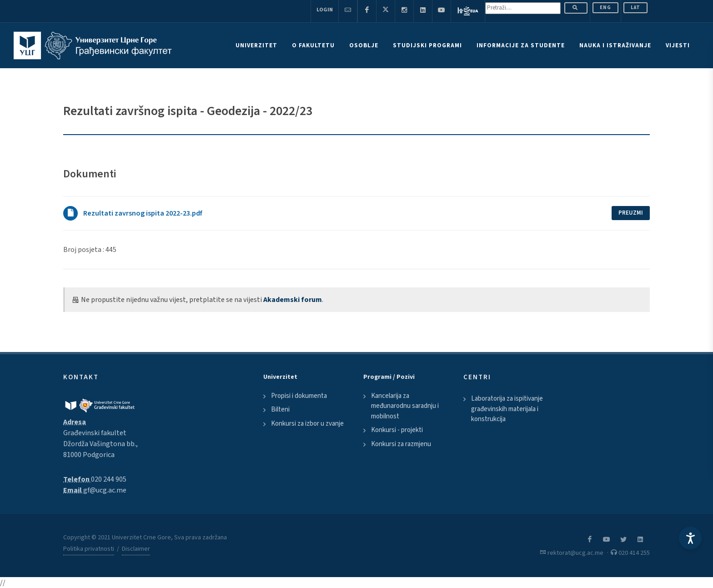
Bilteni (280, 410)
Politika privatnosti (89, 549)
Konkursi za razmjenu (401, 444)
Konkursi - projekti (397, 430)
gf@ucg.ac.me (105, 490)
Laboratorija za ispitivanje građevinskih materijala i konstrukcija (507, 409)
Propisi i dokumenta (299, 396)
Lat (635, 8)
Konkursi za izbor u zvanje (307, 424)
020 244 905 (109, 479)
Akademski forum (293, 300)
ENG (605, 8)
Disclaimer (136, 549)
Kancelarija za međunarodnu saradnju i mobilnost (405, 406)
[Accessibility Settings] (690, 538)
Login (325, 10)
